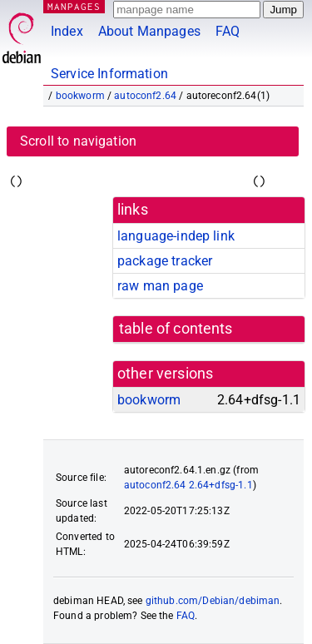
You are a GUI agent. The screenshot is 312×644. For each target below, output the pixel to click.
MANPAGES (74, 6)
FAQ (228, 31)
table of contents (176, 329)
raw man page (160, 286)
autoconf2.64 (145, 96)
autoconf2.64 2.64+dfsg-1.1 (188, 485)
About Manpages (149, 31)
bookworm (80, 96)
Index (67, 31)
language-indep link (176, 236)
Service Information (109, 74)
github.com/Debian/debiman (213, 601)
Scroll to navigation (78, 141)
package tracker (165, 261)
